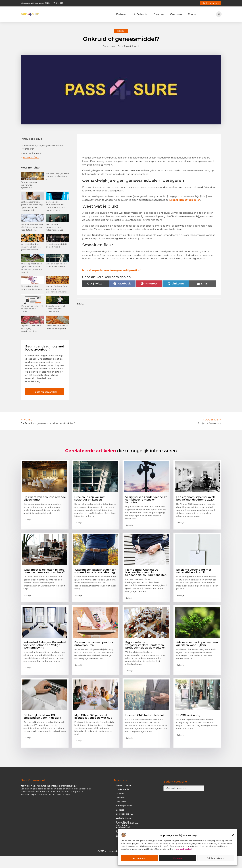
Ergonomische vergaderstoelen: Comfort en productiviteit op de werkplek (145, 645)
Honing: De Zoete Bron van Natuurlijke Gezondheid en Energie (57, 289)
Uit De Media (140, 14)
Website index (123, 818)
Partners (121, 14)
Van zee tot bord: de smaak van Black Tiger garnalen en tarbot (31, 247)
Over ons (159, 14)
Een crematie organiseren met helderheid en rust (54, 227)
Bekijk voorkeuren (216, 858)
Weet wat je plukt (32, 153)
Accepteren (139, 858)
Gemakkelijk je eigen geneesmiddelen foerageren (43, 147)
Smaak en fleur (31, 157)
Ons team (176, 14)
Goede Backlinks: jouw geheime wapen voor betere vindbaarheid (127, 824)
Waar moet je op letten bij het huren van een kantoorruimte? (44, 571)
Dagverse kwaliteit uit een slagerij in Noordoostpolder (31, 328)
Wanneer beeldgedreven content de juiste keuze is (57, 176)
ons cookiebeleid (184, 849)
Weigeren (178, 858)
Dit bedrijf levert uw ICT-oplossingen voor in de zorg (42, 716)
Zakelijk (121, 31)
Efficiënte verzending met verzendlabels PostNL (194, 571)
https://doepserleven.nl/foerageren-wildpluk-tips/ (111, 270)
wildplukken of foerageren (185, 200)
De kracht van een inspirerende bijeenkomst (29, 185)
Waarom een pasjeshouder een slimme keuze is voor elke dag (95, 571)
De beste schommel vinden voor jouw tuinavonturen (55, 309)
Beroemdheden (124, 785)
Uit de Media (122, 789)
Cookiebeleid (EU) (125, 814)
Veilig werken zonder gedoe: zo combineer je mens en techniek (146, 500)
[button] (233, 835)
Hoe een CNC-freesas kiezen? (145, 715)
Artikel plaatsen (124, 806)
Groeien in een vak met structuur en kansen (90, 498)
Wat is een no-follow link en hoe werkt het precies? (32, 309)
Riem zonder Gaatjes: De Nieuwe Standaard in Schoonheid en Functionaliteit (146, 572)
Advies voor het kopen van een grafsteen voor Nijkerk (197, 644)
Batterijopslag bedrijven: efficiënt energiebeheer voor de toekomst (32, 227)
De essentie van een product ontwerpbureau (94, 644)
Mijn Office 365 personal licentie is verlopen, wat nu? (93, 716)
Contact (193, 14)
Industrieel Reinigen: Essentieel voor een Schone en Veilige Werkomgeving (45, 645)
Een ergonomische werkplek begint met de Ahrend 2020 (195, 498)
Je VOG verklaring (188, 715)
